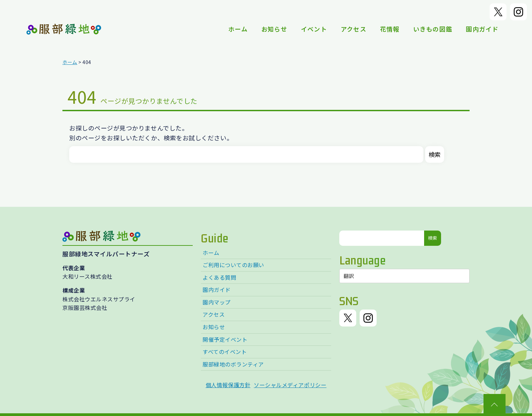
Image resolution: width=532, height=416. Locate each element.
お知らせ (274, 29)
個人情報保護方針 (228, 385)
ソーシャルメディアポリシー (290, 385)
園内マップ (217, 302)
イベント (314, 29)
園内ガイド (482, 29)
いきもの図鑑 (433, 29)
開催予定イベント (225, 339)
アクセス (354, 29)
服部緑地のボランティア (233, 364)
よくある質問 (219, 277)
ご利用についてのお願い (233, 265)
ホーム (238, 29)
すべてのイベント (225, 352)
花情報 (390, 29)
